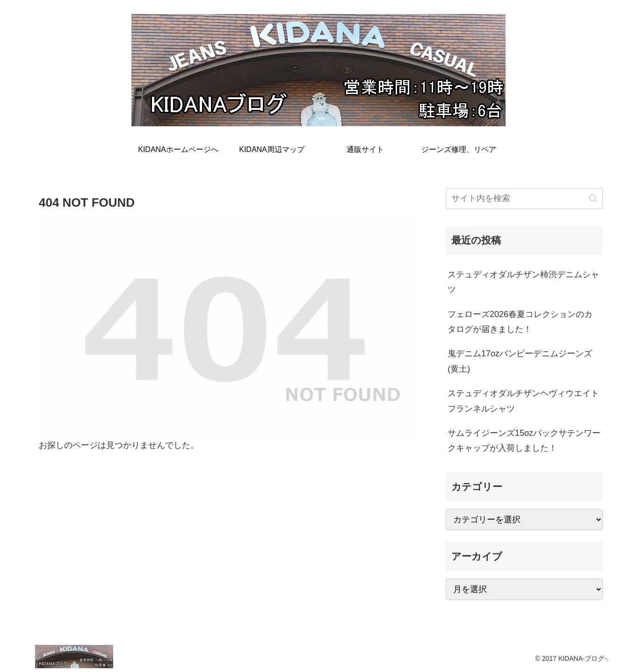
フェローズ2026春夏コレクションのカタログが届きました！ (520, 322)
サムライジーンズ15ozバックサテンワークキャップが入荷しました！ (524, 441)
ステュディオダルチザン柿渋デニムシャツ (523, 282)
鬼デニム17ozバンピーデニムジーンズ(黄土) (520, 361)
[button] (593, 199)
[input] (524, 199)
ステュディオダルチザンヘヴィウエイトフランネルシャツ (523, 401)
